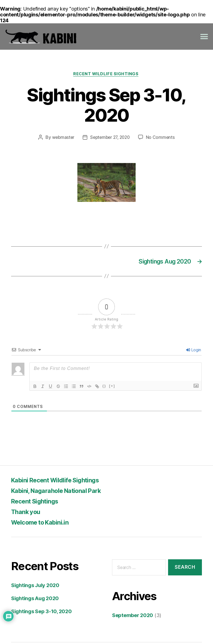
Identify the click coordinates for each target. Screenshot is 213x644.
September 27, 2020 (110, 138)
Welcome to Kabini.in (44, 524)
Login (194, 351)
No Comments (162, 138)
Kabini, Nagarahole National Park (61, 492)
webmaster (62, 138)
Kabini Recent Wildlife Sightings (60, 481)
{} (104, 387)
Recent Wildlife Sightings (106, 74)
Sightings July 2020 (35, 587)
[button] (204, 37)
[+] (112, 387)
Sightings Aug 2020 (35, 600)
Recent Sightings (37, 503)
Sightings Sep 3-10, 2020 (41, 613)
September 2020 (133, 617)
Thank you (27, 513)
